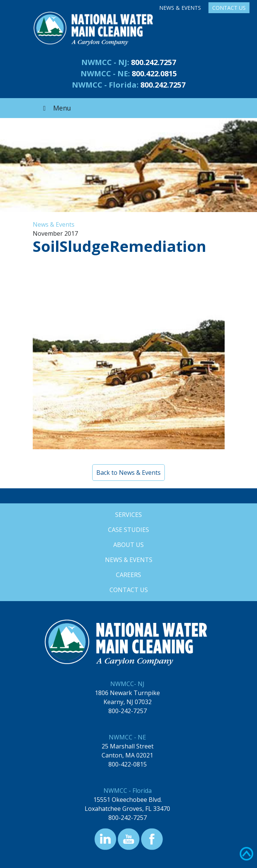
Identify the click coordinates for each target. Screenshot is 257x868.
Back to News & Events (128, 473)
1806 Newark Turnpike (127, 693)
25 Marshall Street (128, 746)
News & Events (180, 8)
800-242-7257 (128, 711)
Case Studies (128, 530)
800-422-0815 (128, 764)
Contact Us (229, 8)
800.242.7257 (154, 62)
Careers (128, 575)
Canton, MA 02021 (127, 755)
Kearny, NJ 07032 (128, 702)
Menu (56, 108)
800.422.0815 (154, 73)
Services (128, 515)
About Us (128, 545)
